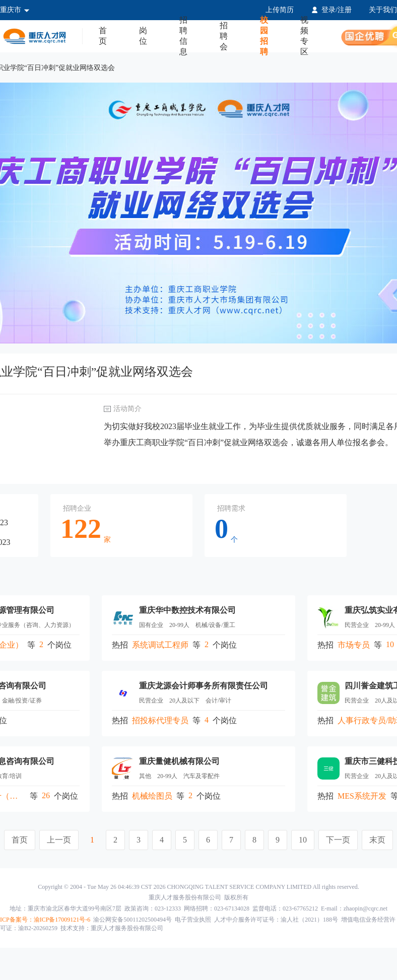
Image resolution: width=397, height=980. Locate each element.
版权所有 (198, 897)
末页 (377, 840)
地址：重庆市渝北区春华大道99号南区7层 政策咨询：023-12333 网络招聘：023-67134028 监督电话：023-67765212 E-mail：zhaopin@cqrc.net (198, 908)
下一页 (338, 840)
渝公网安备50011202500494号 (133, 920)
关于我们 (383, 10)
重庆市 (15, 10)
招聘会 (224, 36)
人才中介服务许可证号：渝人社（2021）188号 (276, 920)
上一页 (59, 840)
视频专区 (304, 36)
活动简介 (127, 409)
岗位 (143, 36)
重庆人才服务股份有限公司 (185, 897)
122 (81, 529)
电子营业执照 (193, 920)
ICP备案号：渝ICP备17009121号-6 (45, 920)
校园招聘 (264, 36)
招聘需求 (231, 508)
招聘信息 (183, 36)
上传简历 (280, 10)
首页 (103, 36)
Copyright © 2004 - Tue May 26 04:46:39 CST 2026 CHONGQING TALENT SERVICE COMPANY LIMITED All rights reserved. (198, 887)
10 (303, 840)
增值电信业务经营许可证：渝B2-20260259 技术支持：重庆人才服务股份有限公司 (198, 924)
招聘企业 (77, 508)
